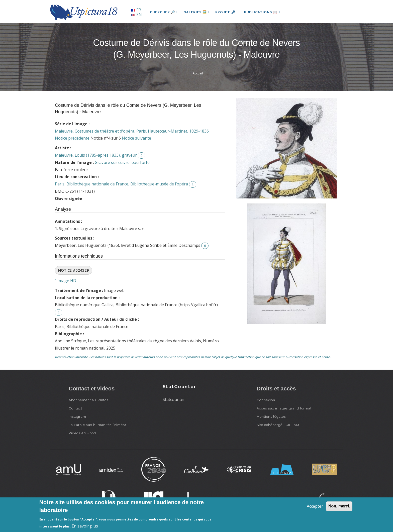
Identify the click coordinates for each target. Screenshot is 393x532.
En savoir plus (85, 526)
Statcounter (174, 399)
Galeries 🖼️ (197, 12)
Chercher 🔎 (164, 12)
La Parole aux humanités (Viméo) (97, 425)
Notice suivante (136, 138)
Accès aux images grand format (284, 408)
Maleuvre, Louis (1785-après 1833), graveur (96, 155)
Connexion (266, 400)
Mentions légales (271, 416)
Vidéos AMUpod (82, 433)
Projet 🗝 (228, 12)
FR (136, 10)
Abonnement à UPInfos (88, 400)
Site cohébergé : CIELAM (278, 425)
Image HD (66, 281)
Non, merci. (339, 506)
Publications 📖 (263, 12)
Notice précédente (72, 138)
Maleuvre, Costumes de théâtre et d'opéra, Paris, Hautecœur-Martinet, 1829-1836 (132, 131)
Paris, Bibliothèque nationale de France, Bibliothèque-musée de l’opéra (121, 184)
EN (137, 15)
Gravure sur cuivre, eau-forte (122, 162)
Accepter (315, 506)
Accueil (198, 73)
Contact (75, 408)
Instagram (77, 416)
